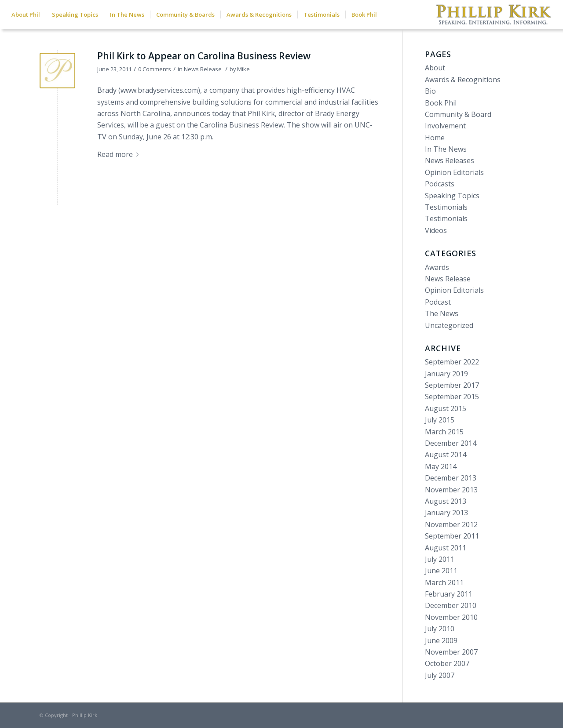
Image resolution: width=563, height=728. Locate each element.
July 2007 (440, 675)
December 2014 (451, 443)
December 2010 (451, 605)
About (435, 68)
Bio (430, 91)
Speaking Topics (452, 196)
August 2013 (446, 501)
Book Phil (441, 103)
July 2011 (440, 559)
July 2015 (440, 420)
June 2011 (441, 571)
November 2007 (451, 652)
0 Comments (155, 69)
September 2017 (452, 385)
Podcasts (440, 184)
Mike (243, 69)
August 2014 (446, 455)
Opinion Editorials (454, 172)
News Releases (450, 160)
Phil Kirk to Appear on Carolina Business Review (204, 56)
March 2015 (444, 432)
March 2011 (444, 582)
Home (435, 138)
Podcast (438, 302)
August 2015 (446, 408)
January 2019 (446, 374)
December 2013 (451, 478)
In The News (446, 149)
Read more (120, 154)
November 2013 (451, 490)
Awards (437, 267)
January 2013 (446, 513)
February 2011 (449, 594)
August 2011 (446, 548)
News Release (203, 69)
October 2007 (447, 663)
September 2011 (452, 536)
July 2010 (440, 629)
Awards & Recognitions (463, 80)
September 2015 (452, 397)
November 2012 (451, 524)
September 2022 (452, 362)
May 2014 (441, 466)
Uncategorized (449, 325)
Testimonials (446, 207)
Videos (436, 230)
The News (442, 313)
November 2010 (451, 617)
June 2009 (441, 641)
